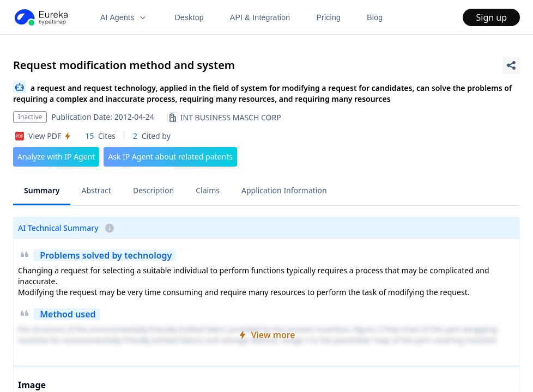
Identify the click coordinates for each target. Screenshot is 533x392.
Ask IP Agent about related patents (170, 157)
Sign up (491, 17)
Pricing (328, 17)
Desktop (189, 17)
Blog (375, 17)
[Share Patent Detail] (511, 65)
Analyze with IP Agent (56, 157)
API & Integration (260, 17)
